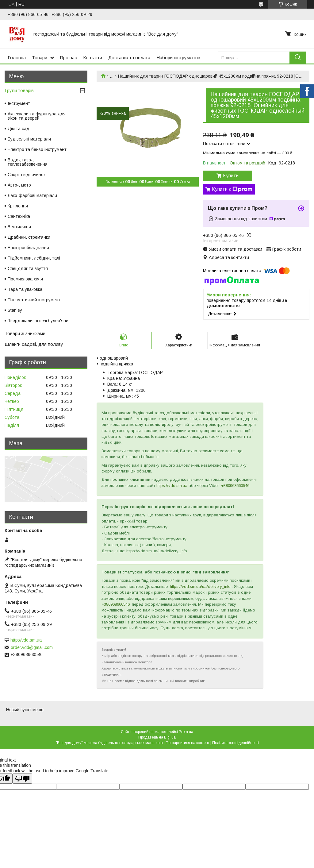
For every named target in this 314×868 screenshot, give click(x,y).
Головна (17, 58)
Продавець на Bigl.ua (157, 737)
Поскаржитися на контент (188, 743)
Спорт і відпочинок (27, 175)
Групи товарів (19, 90)
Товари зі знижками (25, 333)
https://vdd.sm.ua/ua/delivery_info (200, 586)
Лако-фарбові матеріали (32, 195)
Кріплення (18, 206)
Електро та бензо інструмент (37, 149)
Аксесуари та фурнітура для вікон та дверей (37, 116)
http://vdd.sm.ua (26, 640)
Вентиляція (19, 227)
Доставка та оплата (129, 58)
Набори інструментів (178, 58)
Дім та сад (19, 129)
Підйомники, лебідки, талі (34, 258)
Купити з (232, 189)
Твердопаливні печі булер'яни (38, 321)
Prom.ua (186, 732)
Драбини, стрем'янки (29, 237)
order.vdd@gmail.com (32, 647)
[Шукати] (298, 58)
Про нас (69, 58)
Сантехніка (19, 216)
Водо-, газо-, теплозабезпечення (28, 162)
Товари (40, 58)
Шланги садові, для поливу (34, 344)
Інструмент (19, 103)
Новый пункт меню (25, 710)
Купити (231, 176)
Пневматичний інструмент (34, 300)
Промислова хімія (25, 279)
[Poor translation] (22, 779)
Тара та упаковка (25, 289)
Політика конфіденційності (235, 743)
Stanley (15, 310)
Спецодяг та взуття (28, 268)
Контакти (93, 58)
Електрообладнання (28, 248)
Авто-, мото (19, 185)
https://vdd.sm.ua (172, 486)
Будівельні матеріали (29, 139)
